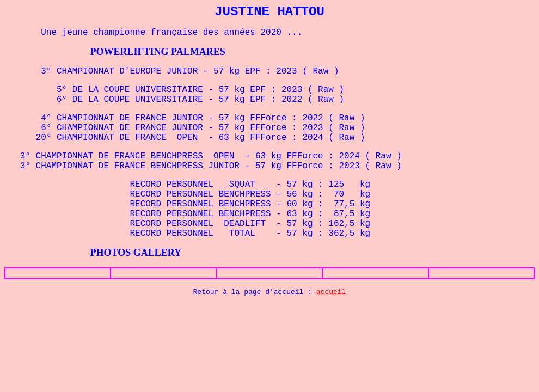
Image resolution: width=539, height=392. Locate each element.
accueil (331, 292)
